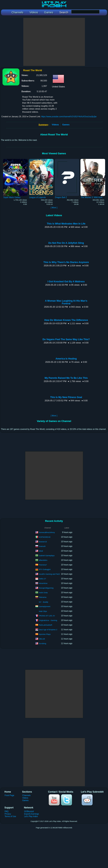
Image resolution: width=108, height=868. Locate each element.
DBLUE (42, 639)
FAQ (7, 811)
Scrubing (43, 643)
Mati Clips (43, 611)
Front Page (9, 795)
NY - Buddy (44, 602)
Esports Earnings (31, 814)
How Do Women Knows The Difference (66, 320)
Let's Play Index (31, 816)
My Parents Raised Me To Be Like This (66, 378)
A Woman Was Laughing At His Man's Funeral (66, 302)
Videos (55, 125)
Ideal (41, 551)
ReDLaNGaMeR (46, 625)
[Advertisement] (54, 42)
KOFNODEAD (45, 537)
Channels (26, 795)
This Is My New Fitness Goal (66, 397)
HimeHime (43, 583)
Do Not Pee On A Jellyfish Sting (66, 243)
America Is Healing (66, 359)
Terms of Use (10, 816)
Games (66, 125)
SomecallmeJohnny (47, 532)
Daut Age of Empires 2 (48, 629)
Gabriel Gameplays (47, 555)
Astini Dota (43, 592)
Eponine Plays (45, 634)
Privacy (8, 814)
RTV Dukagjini (45, 569)
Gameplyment (45, 606)
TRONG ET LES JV (47, 615)
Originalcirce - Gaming (48, 620)
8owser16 (43, 541)
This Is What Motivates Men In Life (66, 224)
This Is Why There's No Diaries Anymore (66, 262)
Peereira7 (43, 565)
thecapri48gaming (46, 588)
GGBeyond (29, 811)
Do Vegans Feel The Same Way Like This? (66, 339)
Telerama (43, 597)
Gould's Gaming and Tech (49, 574)
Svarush (42, 546)
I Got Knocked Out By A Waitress (66, 282)
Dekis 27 (42, 578)
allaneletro (43, 560)
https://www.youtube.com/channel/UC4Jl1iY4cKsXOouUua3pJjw (69, 117)
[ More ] (54, 208)
